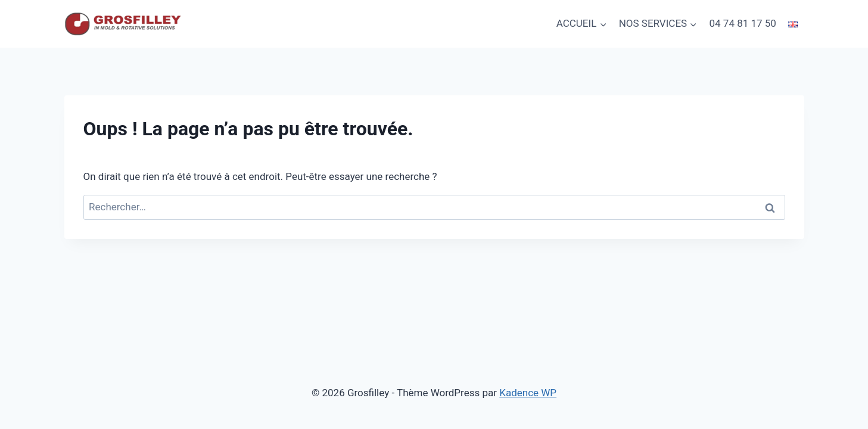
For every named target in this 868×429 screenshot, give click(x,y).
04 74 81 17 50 (743, 23)
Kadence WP (528, 393)
